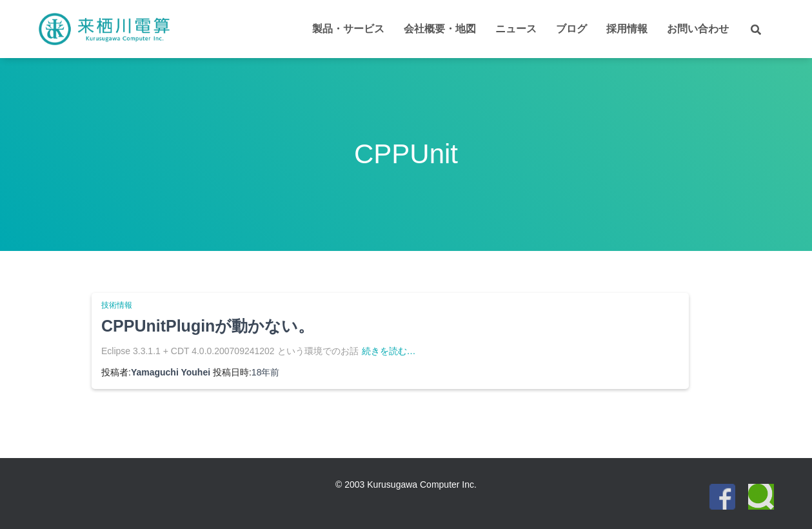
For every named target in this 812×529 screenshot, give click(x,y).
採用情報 (627, 29)
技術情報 (117, 305)
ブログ (571, 29)
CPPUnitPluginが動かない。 (208, 326)
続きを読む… (389, 351)
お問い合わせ (698, 29)
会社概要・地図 (440, 29)
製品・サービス (348, 29)
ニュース (516, 29)
